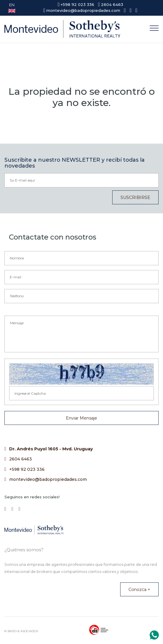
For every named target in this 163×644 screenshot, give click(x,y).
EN (12, 8)
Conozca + (139, 590)
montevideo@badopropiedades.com (48, 479)
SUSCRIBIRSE (135, 197)
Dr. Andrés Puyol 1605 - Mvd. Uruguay (51, 449)
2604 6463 (21, 459)
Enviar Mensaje (81, 418)
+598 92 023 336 (27, 469)
